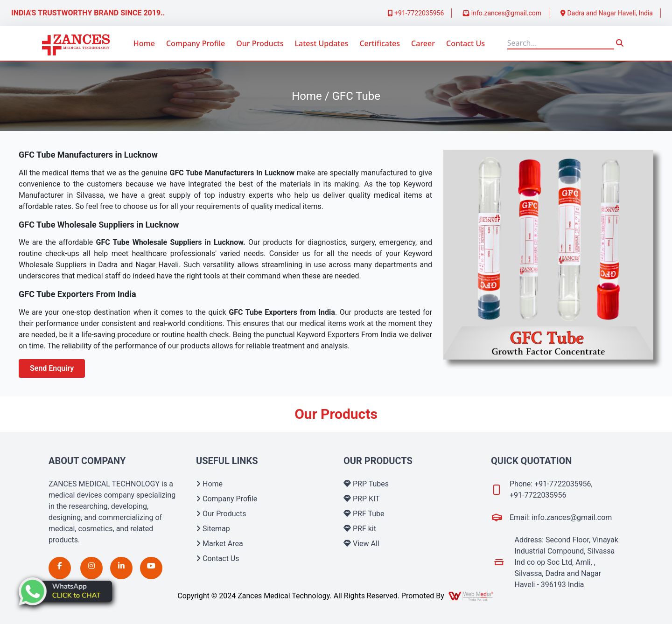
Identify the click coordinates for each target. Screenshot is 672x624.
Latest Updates (321, 43)
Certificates (380, 43)
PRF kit (360, 529)
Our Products (260, 43)
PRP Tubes (366, 484)
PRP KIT (362, 499)
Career (423, 43)
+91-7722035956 (416, 13)
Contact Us (465, 43)
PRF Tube (364, 514)
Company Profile (196, 43)
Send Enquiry (52, 368)
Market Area (220, 544)
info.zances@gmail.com (502, 13)
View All (361, 544)
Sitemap (213, 529)
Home (144, 43)
